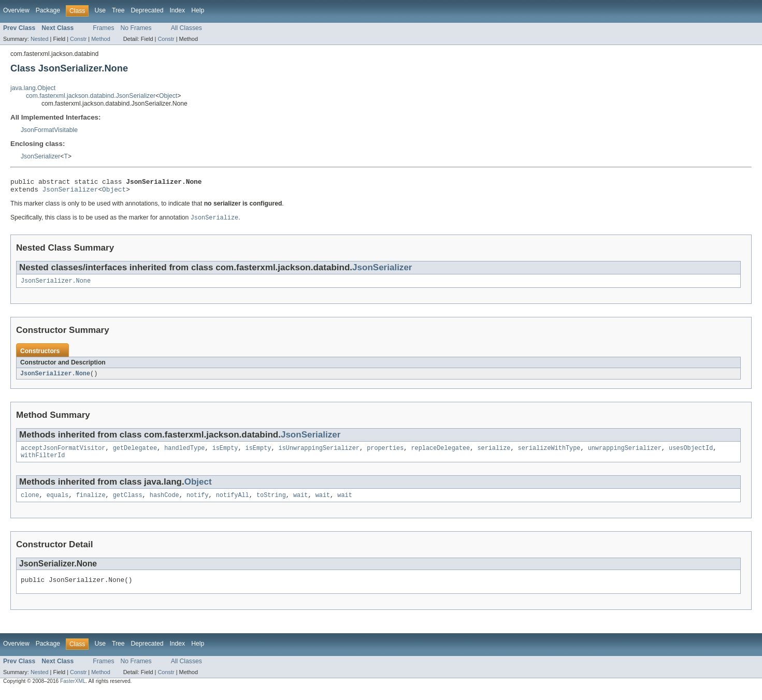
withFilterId (43, 462)
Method (100, 39)
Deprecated (147, 10)
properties (385, 454)
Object (168, 96)
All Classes (186, 28)
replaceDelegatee (440, 454)
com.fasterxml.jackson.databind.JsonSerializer (91, 96)
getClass (128, 503)
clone (30, 503)
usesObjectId (691, 454)
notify (198, 503)
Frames (103, 28)
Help (198, 10)
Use (100, 10)
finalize (91, 503)
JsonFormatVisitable (49, 130)
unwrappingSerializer (624, 454)
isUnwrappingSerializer (319, 454)
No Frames (136, 28)
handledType (184, 454)
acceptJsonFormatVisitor (63, 454)
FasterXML (73, 691)
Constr (78, 39)
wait (300, 503)
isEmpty (225, 454)
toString (271, 503)
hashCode (164, 503)
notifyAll (233, 503)
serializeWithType (549, 454)
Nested (40, 39)
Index (177, 10)
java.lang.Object (33, 88)
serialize (494, 454)
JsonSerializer (40, 156)
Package (48, 10)
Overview (16, 10)
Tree (118, 10)
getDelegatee (135, 454)
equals (58, 503)
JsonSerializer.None (56, 285)
